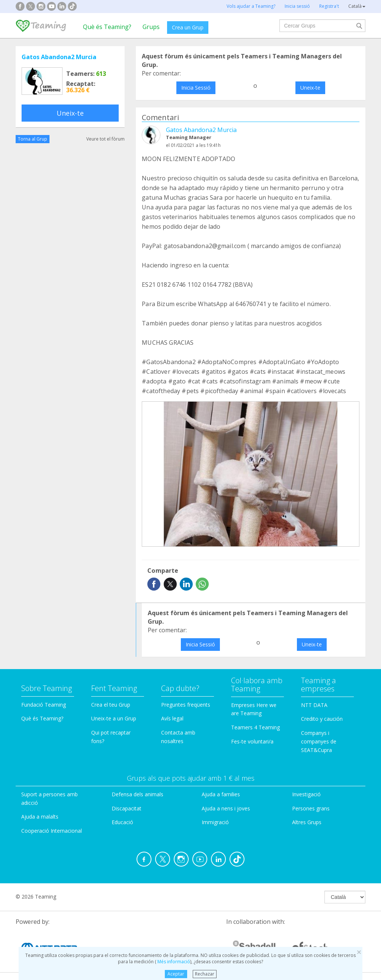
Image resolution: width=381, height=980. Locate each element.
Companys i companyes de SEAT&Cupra (319, 741)
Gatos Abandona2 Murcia (59, 57)
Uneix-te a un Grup (114, 718)
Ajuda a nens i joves (226, 808)
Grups (151, 27)
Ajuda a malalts (40, 817)
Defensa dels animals (137, 794)
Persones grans (311, 808)
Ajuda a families (221, 794)
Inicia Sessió (196, 88)
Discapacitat (127, 808)
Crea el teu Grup (111, 705)
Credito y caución (322, 719)
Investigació (306, 794)
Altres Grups (307, 822)
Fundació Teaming (44, 705)
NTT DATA (314, 705)
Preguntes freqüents (186, 705)
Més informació (173, 962)
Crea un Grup (188, 27)
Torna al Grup (33, 139)
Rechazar (205, 974)
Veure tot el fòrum (105, 139)
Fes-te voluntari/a (252, 741)
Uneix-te (70, 113)
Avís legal (172, 718)
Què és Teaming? (107, 27)
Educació (122, 822)
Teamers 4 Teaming (255, 727)
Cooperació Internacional (52, 831)
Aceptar (176, 974)
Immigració (215, 822)
